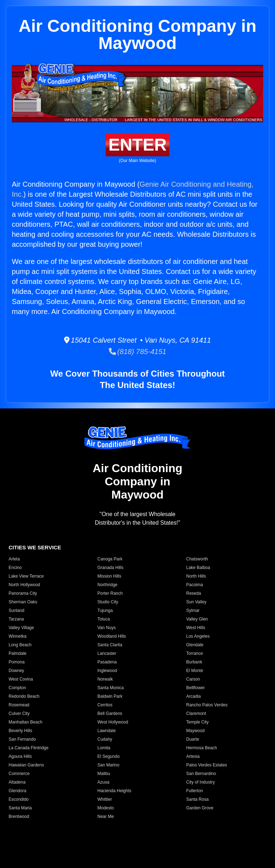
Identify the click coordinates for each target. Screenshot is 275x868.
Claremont (196, 713)
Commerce (19, 774)
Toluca (104, 619)
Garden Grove (200, 808)
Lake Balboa (198, 568)
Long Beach (20, 645)
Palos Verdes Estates (207, 765)
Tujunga (105, 610)
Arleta (14, 559)
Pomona (17, 662)
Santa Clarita (110, 645)
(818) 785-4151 (138, 352)
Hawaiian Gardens (26, 765)
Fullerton (195, 791)
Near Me (106, 816)
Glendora (17, 791)
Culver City (19, 713)
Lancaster (107, 653)
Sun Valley (196, 602)
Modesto (106, 808)
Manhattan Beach (25, 722)
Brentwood (19, 816)
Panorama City (23, 593)
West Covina (21, 679)
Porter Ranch (110, 593)
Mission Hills (109, 576)
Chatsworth (197, 559)
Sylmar (193, 610)
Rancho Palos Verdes (207, 705)
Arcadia (194, 696)
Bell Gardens (110, 713)
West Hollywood (113, 722)
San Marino (108, 765)
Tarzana (16, 619)
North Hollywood (24, 585)
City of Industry (201, 782)
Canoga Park (110, 559)
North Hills (196, 576)
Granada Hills (110, 568)
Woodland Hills (112, 636)
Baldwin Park (110, 696)
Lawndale (107, 731)
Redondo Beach (24, 696)
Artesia (193, 756)
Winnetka (18, 636)
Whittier (105, 799)
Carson (193, 679)
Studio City (108, 602)
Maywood (195, 731)
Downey (16, 671)
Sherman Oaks (23, 602)
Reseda (194, 593)
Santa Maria (20, 808)
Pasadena (107, 662)
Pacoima (195, 585)
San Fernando (22, 739)
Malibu (104, 774)
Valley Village (21, 628)
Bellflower (196, 688)
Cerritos (105, 705)
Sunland (16, 610)
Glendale (195, 645)
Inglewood (107, 671)
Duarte (193, 739)
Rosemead (19, 705)
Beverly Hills (20, 731)
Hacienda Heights (114, 791)
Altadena (17, 782)
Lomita (104, 748)
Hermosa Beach (202, 748)
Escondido (19, 799)
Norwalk (105, 679)
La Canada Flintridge (28, 748)
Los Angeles (198, 636)
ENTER (138, 145)
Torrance (195, 653)
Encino (15, 568)
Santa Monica (110, 688)
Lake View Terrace (26, 576)
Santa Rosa (197, 799)
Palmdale (18, 653)
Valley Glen (197, 619)
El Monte (195, 671)
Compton (17, 688)
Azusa (103, 782)
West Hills (196, 628)
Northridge (107, 585)
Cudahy (105, 739)
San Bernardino (201, 774)
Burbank (194, 662)
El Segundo (108, 756)
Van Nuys (107, 628)
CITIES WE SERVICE (35, 547)
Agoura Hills (20, 756)
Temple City (197, 722)
